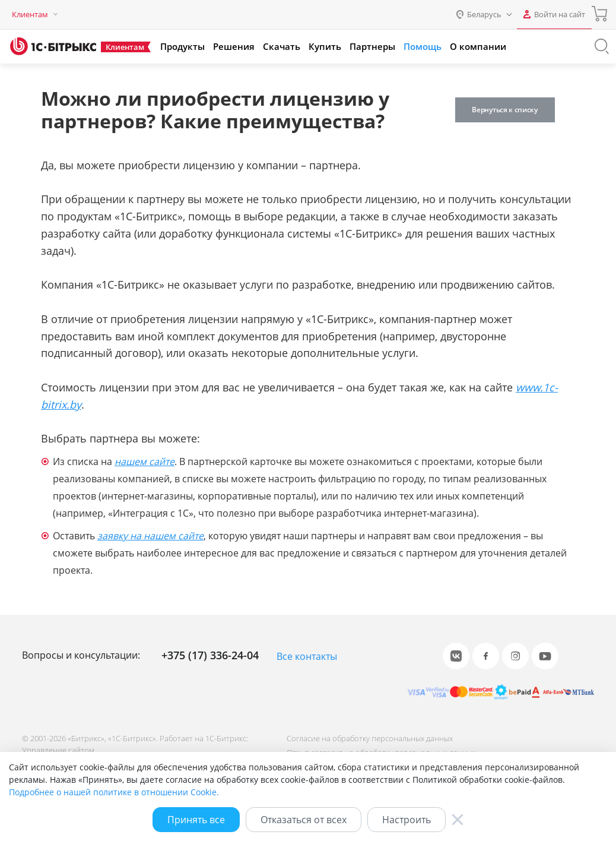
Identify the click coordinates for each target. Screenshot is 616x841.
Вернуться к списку (506, 110)
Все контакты (307, 656)
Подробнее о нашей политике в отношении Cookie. (114, 792)
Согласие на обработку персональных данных (369, 738)
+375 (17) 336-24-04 (210, 655)
